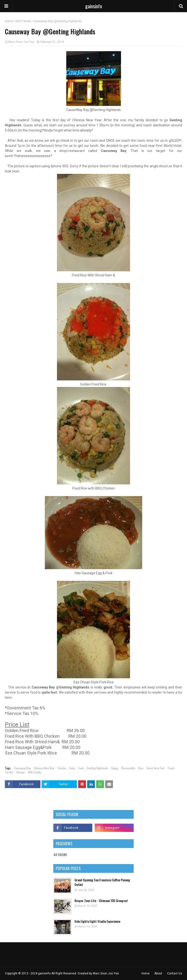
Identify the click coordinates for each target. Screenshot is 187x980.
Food (81, 768)
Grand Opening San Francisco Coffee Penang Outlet (102, 882)
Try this (9, 772)
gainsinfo (94, 6)
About (158, 973)
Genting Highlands (97, 768)
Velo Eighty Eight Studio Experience (97, 921)
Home (9, 21)
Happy (115, 768)
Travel (171, 768)
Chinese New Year (44, 768)
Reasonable (128, 768)
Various (21, 772)
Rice (141, 768)
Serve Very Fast (155, 768)
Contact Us (175, 973)
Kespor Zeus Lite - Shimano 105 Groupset (101, 901)
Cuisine (62, 768)
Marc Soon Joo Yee (21, 42)
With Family (23, 21)
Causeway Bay (23, 768)
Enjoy (72, 768)
